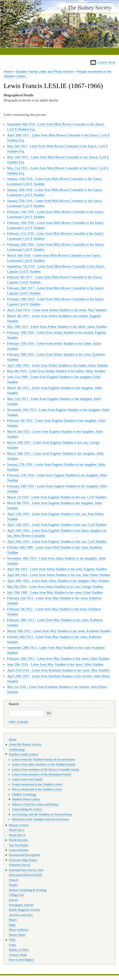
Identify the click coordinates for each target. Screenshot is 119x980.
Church (13, 880)
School (13, 900)
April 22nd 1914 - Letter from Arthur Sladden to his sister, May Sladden (57, 310)
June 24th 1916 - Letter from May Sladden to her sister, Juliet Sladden (55, 665)
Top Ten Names (19, 845)
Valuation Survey (20, 865)
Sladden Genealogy (24, 794)
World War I (17, 830)
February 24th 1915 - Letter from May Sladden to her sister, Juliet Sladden (58, 659)
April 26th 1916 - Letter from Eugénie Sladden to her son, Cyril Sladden (57, 542)
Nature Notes (17, 935)
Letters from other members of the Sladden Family (44, 764)
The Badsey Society (90, 8)
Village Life (16, 895)
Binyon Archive (19, 825)
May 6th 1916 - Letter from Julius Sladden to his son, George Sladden (55, 587)
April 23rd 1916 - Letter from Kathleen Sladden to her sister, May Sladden (58, 670)
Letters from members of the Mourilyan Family (42, 774)
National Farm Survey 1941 (26, 870)
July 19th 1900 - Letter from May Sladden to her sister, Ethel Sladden (55, 593)
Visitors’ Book (18, 955)
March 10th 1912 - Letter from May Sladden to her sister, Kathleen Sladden (59, 631)
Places (13, 920)
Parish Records (18, 840)
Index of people (19, 722)
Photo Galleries (18, 930)
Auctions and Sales (21, 915)
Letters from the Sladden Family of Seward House (43, 760)
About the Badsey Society (25, 744)
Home (8, 72)
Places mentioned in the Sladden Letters (37, 789)
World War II (17, 835)
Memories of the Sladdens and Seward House (41, 819)
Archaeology (17, 750)
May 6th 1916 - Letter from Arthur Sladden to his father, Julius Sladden (56, 371)
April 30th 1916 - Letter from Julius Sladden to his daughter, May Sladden (58, 581)
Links (12, 945)
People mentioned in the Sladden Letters (37, 784)
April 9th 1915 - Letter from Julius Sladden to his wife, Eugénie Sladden (57, 569)
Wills (12, 940)
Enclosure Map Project (23, 860)
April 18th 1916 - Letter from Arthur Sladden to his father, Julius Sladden (58, 365)
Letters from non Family (27, 779)
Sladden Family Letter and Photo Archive (45, 72)
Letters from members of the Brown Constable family (46, 770)
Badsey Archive (19, 950)
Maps (12, 925)
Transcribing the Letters (27, 809)
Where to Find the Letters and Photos (35, 804)
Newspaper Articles (21, 905)
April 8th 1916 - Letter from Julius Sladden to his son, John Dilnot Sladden (59, 575)
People (13, 885)
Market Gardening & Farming (28, 890)
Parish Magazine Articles (25, 910)
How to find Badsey (21, 960)
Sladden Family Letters (23, 754)
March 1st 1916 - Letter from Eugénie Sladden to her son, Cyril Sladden (57, 497)
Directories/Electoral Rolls (26, 875)
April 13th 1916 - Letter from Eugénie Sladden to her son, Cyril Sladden (57, 525)
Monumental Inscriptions (25, 855)
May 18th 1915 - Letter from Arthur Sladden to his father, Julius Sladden (57, 327)
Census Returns (19, 850)
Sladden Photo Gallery (26, 799)
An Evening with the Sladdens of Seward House (42, 814)
